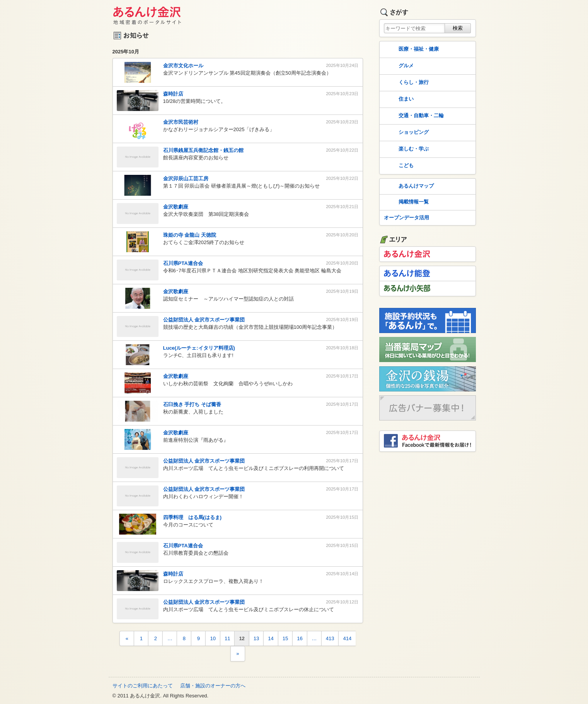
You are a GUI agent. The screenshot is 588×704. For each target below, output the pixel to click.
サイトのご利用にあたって (143, 686)
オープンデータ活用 (406, 218)
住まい (398, 99)
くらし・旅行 (406, 83)
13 (256, 638)
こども (398, 166)
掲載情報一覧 (406, 202)
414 (347, 638)
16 (300, 638)
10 (213, 638)
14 (271, 638)
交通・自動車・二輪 (413, 116)
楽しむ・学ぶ (406, 149)
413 (330, 638)
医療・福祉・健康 (411, 50)
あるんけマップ (408, 186)
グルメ (398, 66)
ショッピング (406, 133)
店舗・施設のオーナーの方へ (213, 686)
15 (285, 638)
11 (227, 638)
